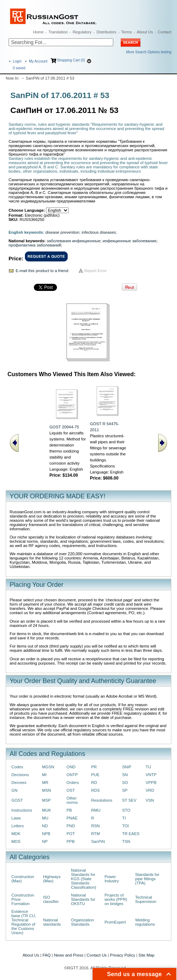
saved (19, 68)
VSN (150, 800)
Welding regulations (145, 922)
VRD (150, 790)
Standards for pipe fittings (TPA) (147, 879)
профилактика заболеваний (35, 245)
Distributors (106, 32)
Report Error (96, 271)
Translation (58, 32)
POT (71, 834)
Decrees (19, 783)
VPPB (151, 783)
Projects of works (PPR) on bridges (116, 899)
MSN (46, 790)
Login (17, 61)
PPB (71, 841)
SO (125, 783)
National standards (52, 922)
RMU (96, 810)
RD (94, 783)
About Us (145, 32)
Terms (126, 32)
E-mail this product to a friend (42, 271)
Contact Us (97, 955)
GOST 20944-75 (64, 427)
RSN (95, 826)
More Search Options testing (149, 52)
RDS (95, 790)
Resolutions (102, 800)
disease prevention (63, 232)
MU (45, 818)
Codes (17, 767)
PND (71, 826)
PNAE (72, 818)
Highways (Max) (52, 879)
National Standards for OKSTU (83, 899)
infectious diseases (99, 232)
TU (148, 767)
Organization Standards (82, 922)
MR (45, 783)
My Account (38, 61)
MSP (46, 800)
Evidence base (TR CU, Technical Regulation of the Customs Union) (24, 922)
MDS (16, 841)
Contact (165, 32)
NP (45, 841)
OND (71, 767)
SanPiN (98, 841)
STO (126, 810)
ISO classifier (51, 899)
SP (125, 790)
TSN (126, 841)
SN (125, 775)
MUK (46, 810)
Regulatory (82, 32)
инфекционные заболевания (129, 241)
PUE (95, 775)
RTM (95, 834)
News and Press (69, 955)
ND (45, 826)
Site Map (147, 955)
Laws (16, 818)
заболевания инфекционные (74, 241)
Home (38, 32)
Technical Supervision (145, 899)
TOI (126, 826)
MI (44, 775)
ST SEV (129, 800)
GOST (17, 800)
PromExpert (115, 922)
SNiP (127, 767)
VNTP (151, 775)
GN (14, 790)
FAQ (46, 955)
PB (69, 810)
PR (94, 767)
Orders (73, 783)
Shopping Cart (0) (71, 60)
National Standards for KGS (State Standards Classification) (84, 879)
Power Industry (111, 879)
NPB (46, 834)
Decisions (20, 775)
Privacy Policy (123, 955)
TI (124, 818)
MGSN (48, 767)
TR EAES (131, 834)
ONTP (72, 775)
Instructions (22, 810)
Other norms (72, 800)
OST (71, 790)
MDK (16, 834)
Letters (18, 826)
